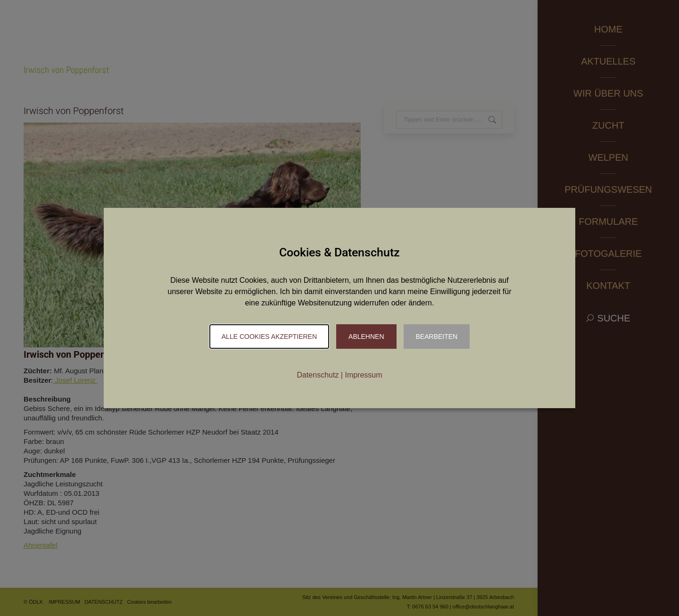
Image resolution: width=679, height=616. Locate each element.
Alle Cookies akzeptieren (269, 337)
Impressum (363, 375)
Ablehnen (366, 337)
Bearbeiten (437, 337)
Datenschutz (318, 375)
